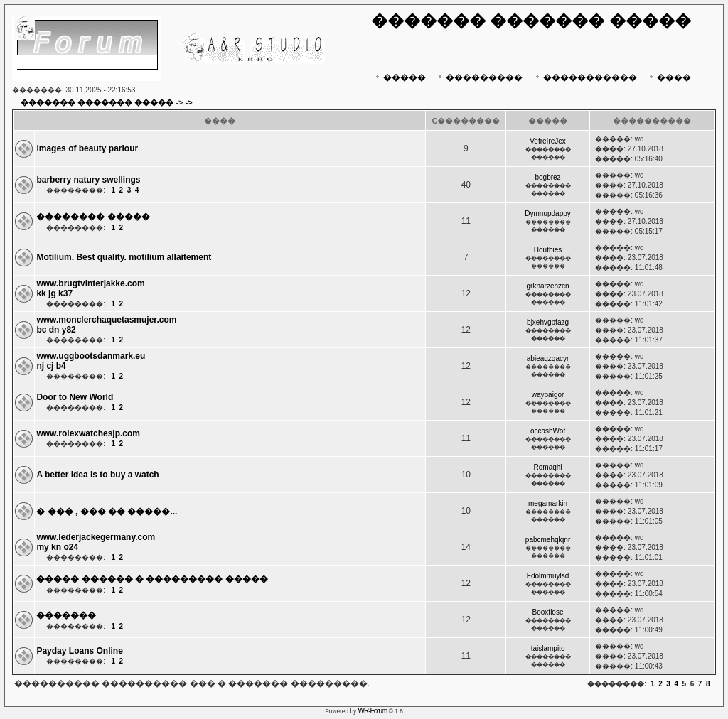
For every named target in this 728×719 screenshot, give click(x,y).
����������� (585, 77)
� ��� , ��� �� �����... (107, 512)
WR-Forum (373, 711)
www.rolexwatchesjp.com (88, 433)
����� (399, 77)
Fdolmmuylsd (548, 576)
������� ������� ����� (97, 102)
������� (66, 615)
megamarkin (548, 503)
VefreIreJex (548, 141)
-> (189, 102)
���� (669, 77)
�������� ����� (93, 217)
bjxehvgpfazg (548, 322)
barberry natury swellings (88, 180)
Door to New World (75, 397)
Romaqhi (548, 467)
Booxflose (548, 612)
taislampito (548, 648)
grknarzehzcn (548, 286)
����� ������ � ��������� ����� (152, 579)
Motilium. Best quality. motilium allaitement (124, 257)
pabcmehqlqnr (548, 540)
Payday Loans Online (79, 651)
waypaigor (548, 395)
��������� (479, 77)
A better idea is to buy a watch (97, 475)
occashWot (548, 431)
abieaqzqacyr (548, 358)
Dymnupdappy (547, 213)
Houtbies (548, 250)
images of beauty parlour (87, 148)
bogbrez (547, 177)
